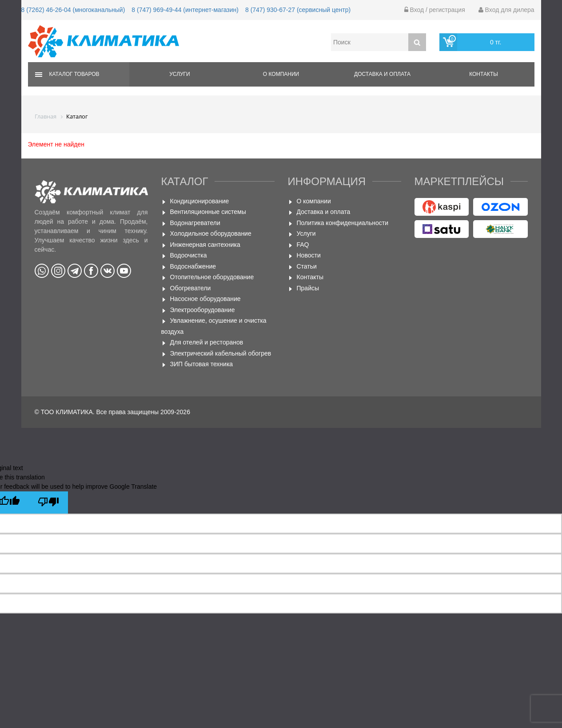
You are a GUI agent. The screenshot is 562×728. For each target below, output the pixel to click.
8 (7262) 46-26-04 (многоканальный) (73, 10)
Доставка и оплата (382, 74)
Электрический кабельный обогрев (221, 353)
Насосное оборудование (205, 299)
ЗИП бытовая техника (202, 364)
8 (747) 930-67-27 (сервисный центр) (298, 10)
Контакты (484, 74)
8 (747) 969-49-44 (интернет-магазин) (185, 10)
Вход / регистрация (435, 10)
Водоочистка (189, 255)
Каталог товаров (74, 74)
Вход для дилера (506, 10)
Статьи (307, 266)
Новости (309, 255)
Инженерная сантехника (205, 245)
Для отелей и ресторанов (207, 342)
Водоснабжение (193, 266)
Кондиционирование (200, 201)
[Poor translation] (48, 502)
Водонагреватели (195, 223)
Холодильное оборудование (211, 233)
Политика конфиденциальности (343, 223)
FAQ (303, 245)
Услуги (180, 74)
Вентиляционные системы (208, 212)
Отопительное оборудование (212, 277)
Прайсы (308, 288)
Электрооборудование (203, 310)
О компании (281, 74)
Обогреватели (191, 288)
